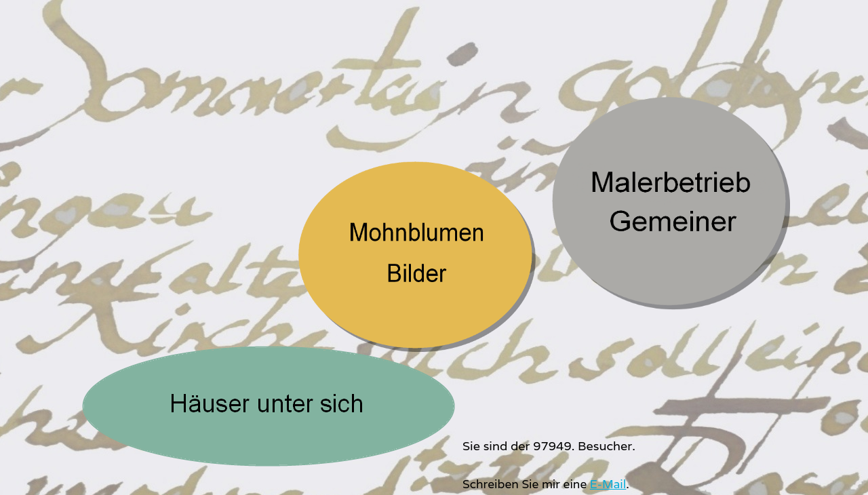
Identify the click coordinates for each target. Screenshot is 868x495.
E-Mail (608, 484)
